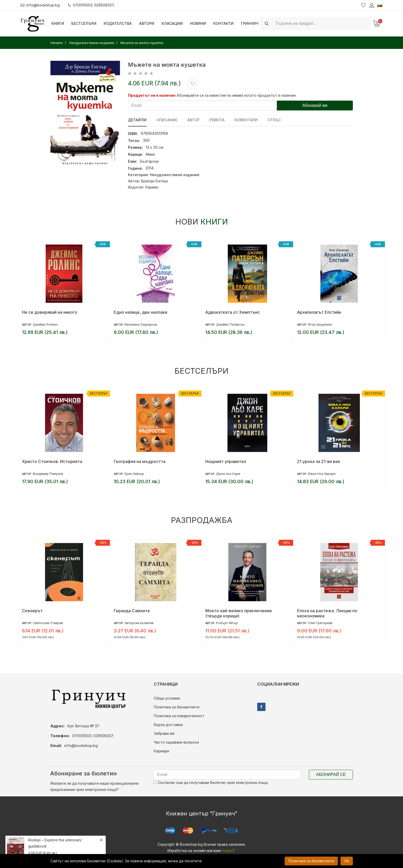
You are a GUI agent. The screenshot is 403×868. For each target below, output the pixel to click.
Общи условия (167, 698)
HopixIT (229, 851)
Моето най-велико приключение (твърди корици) (239, 613)
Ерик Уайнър (134, 474)
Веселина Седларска (141, 324)
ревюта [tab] (217, 120)
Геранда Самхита (132, 611)
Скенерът (32, 611)
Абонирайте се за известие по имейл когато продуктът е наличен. (237, 95)
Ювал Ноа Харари (322, 474)
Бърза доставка (168, 725)
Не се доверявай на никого (50, 312)
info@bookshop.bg (40, 5)
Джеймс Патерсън (230, 324)
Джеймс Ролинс (45, 324)
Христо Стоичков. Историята (52, 461)
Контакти (223, 23)
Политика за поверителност (179, 716)
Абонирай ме (315, 105)
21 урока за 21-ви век (319, 461)
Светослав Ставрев (48, 623)
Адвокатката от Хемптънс (233, 312)
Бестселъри (84, 23)
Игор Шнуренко (320, 324)
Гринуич (250, 23)
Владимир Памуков (48, 474)
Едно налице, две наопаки (140, 312)
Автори (147, 23)
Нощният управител (226, 461)
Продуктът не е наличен (152, 95)
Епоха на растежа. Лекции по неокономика (327, 613)
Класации (172, 23)
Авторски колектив (139, 623)
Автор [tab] (193, 120)
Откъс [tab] (274, 120)
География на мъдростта (140, 461)
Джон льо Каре (228, 474)
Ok (347, 861)
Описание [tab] (167, 120)
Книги (58, 23)
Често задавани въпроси (176, 742)
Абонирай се (331, 775)
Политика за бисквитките (177, 707)
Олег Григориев (320, 623)
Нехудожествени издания (175, 175)
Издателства (118, 23)
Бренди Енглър (155, 181)
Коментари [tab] (246, 120)
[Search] (322, 23)
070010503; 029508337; (91, 5)
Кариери (161, 751)
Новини (198, 23)
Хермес (152, 187)
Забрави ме (164, 733)
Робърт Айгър (227, 623)
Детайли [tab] (137, 120)
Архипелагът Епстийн (319, 312)
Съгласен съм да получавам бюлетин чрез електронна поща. (211, 783)
